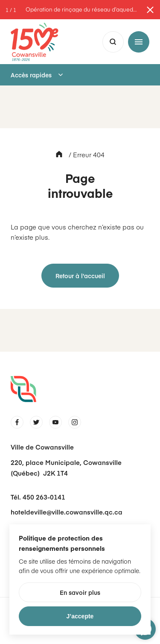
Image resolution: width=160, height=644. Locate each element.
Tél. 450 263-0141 (38, 497)
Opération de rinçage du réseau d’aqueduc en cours (82, 10)
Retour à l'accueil (80, 276)
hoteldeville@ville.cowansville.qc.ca (67, 512)
